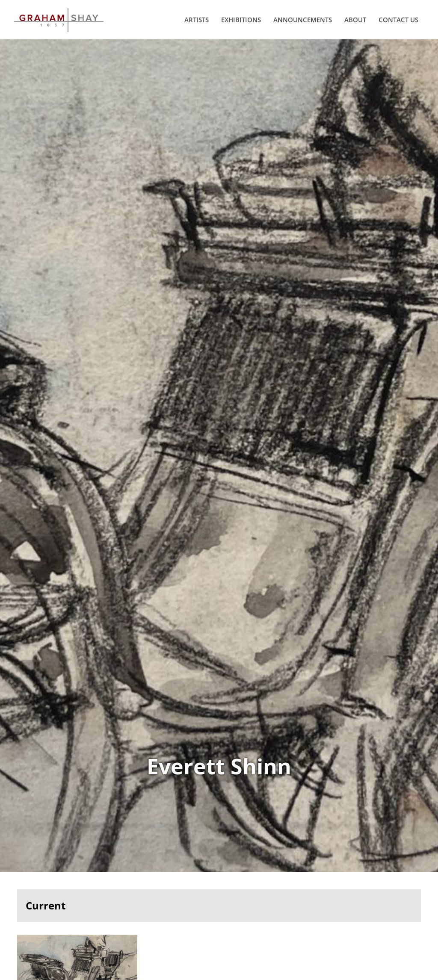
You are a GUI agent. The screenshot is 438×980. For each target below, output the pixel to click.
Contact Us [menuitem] (395, 27)
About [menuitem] (352, 27)
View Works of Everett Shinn (219, 468)
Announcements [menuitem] (299, 27)
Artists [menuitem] (193, 27)
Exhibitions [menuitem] (238, 27)
